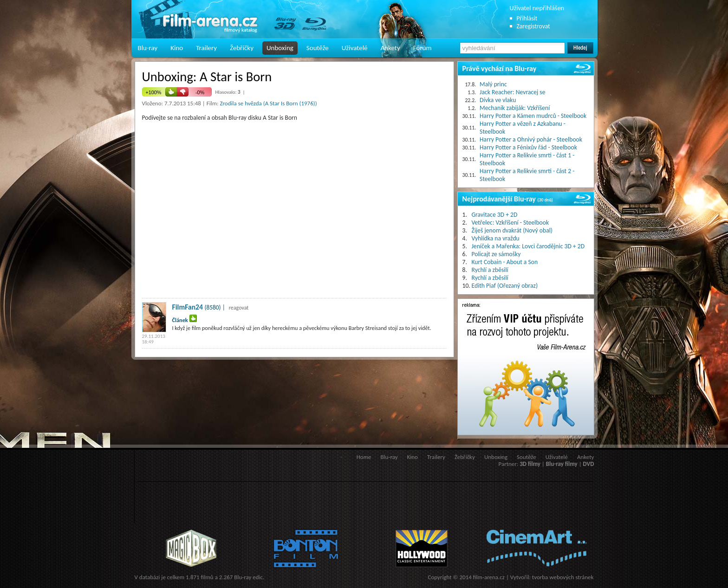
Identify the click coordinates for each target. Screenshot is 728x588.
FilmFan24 (188, 307)
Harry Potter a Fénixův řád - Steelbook (528, 147)
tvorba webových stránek (563, 577)
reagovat (239, 308)
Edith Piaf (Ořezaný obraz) (505, 286)
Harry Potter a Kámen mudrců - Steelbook (533, 116)
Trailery (206, 48)
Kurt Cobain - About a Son (505, 262)
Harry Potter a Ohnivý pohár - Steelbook (531, 139)
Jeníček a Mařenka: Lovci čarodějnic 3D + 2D (528, 246)
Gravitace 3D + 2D (495, 215)
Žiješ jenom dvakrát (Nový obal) (512, 230)
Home (364, 457)
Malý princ (493, 84)
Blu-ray (148, 48)
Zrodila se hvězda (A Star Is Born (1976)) (268, 103)
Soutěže (318, 48)
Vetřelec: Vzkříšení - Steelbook (510, 223)
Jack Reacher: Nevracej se (512, 92)
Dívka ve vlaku (498, 100)
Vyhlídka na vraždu (496, 238)
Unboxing (280, 48)
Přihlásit (527, 18)
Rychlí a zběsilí (490, 270)
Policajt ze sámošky (496, 254)
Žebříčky (242, 48)
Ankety (390, 48)
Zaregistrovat (533, 26)
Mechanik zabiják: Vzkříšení (515, 108)
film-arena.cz (489, 577)
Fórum (422, 48)
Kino (177, 48)
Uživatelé (355, 48)
